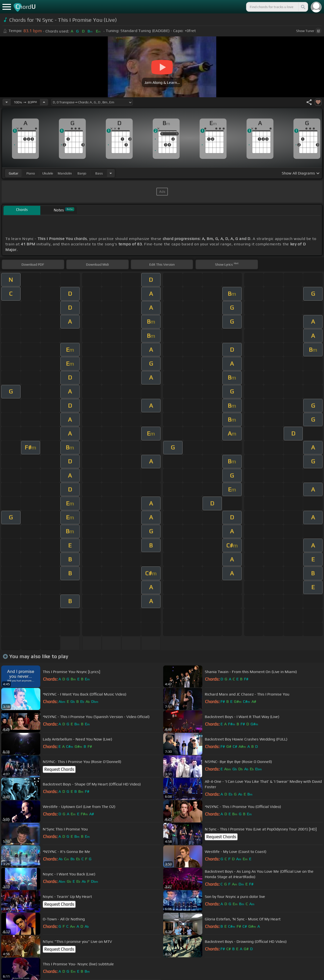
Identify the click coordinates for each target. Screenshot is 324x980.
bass (99, 173)
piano (31, 173)
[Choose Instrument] (111, 173)
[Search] (303, 7)
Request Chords (59, 769)
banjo (82, 173)
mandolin (65, 173)
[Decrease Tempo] (7, 102)
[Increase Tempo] (44, 102)
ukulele (48, 173)
